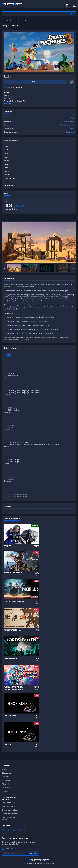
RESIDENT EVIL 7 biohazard (13, 630)
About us (5, 769)
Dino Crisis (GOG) (10, 716)
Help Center (5, 777)
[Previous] (5, 268)
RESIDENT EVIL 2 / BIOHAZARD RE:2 (16, 601)
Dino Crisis (8, 744)
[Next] (73, 268)
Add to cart (36, 82)
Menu (74, 6)
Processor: (7, 395)
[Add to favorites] (72, 82)
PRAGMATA (8, 546)
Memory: (7, 412)
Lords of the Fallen (11, 658)
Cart (67, 6)
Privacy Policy (6, 784)
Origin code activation (9, 803)
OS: (5, 378)
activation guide (17, 96)
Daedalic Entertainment (67, 125)
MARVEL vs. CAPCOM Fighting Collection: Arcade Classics (14, 688)
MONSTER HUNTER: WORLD (13, 573)
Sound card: (8, 481)
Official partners (7, 773)
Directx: (6, 464)
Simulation (11, 21)
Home (4, 21)
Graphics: (7, 429)
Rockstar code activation (9, 814)
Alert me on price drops (15, 87)
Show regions (8, 104)
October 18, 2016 (69, 121)
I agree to (11, 848)
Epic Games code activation (10, 810)
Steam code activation (9, 806)
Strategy (71, 118)
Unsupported (70, 132)
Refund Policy (6, 788)
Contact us (5, 791)
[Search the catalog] (34, 14)
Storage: (7, 447)
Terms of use (6, 780)
